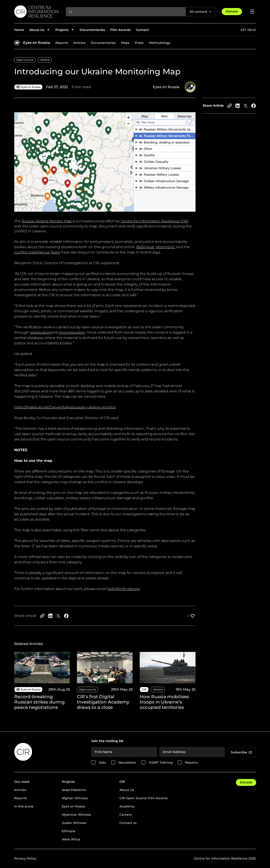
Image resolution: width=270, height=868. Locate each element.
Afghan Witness (75, 798)
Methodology (160, 43)
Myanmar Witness (76, 815)
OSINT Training (161, 763)
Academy (127, 806)
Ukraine (45, 60)
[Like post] (191, 616)
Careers (126, 815)
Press (139, 43)
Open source (25, 60)
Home (19, 30)
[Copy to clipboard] (230, 106)
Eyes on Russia (37, 43)
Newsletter (127, 763)
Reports (62, 43)
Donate (232, 11)
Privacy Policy (25, 858)
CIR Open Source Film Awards (144, 798)
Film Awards (120, 30)
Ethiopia (69, 831)
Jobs (102, 763)
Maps (125, 43)
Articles (79, 43)
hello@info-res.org (123, 589)
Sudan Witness (74, 823)
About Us (127, 790)
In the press (24, 806)
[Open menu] (252, 12)
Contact (142, 30)
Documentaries (92, 30)
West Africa (71, 839)
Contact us (128, 823)
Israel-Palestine (74, 790)
